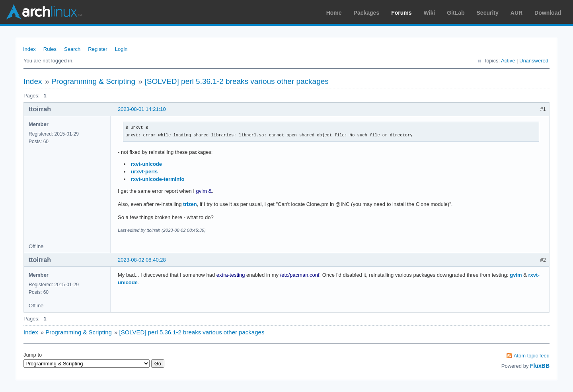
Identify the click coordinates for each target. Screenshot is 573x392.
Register (97, 49)
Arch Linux (44, 12)
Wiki (430, 13)
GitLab (456, 13)
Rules (50, 49)
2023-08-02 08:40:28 (142, 260)
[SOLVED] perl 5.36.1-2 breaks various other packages (237, 81)
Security (488, 13)
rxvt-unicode (146, 164)
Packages (367, 13)
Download (548, 13)
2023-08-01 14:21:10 (142, 109)
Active (508, 61)
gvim (516, 275)
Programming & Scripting (93, 81)
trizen (190, 204)
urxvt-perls (144, 172)
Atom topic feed (532, 356)
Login (121, 49)
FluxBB (540, 366)
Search (72, 49)
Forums (401, 13)
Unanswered (534, 61)
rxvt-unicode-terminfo (158, 179)
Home (334, 13)
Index (29, 49)
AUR (516, 13)
